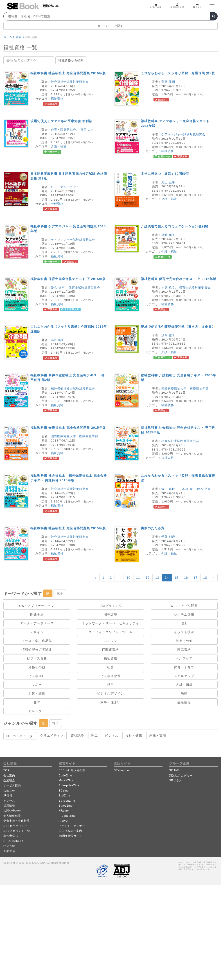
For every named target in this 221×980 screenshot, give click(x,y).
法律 (184, 693)
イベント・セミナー (72, 826)
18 (205, 578)
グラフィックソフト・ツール (110, 632)
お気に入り (156, 6)
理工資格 (184, 650)
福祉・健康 (134, 736)
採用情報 (9, 806)
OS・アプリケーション (37, 606)
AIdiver (64, 821)
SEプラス (176, 780)
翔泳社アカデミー (181, 776)
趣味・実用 (158, 736)
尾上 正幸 (168, 182)
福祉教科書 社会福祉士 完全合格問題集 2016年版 (68, 73)
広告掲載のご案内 (70, 831)
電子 (60, 593)
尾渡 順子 (168, 235)
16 (186, 578)
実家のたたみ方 (153, 528)
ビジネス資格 (37, 658)
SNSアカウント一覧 (17, 831)
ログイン (197, 6)
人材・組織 (184, 685)
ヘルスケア (184, 658)
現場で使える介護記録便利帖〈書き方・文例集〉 (178, 327)
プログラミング (110, 606)
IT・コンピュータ (20, 736)
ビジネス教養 (110, 676)
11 (138, 578)
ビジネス (112, 736)
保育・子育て (184, 667)
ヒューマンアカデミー (67, 187)
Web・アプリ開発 (184, 606)
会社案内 (9, 776)
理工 (184, 623)
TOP (6, 770)
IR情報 (8, 796)
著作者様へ (11, 836)
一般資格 (57, 204)
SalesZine (66, 806)
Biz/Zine (64, 796)
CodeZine (65, 776)
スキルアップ (184, 676)
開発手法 (37, 614)
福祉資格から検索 (71, 60)
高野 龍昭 (168, 82)
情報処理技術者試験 (37, 650)
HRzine (64, 811)
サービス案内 (12, 785)
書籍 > (20, 37)
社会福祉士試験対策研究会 (70, 82)
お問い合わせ (12, 811)
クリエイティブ (52, 736)
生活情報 (184, 702)
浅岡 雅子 (168, 335)
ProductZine (67, 816)
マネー (37, 685)
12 (148, 578)
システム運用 (184, 614)
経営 (110, 685)
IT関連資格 (110, 650)
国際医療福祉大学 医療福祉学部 (185, 389)
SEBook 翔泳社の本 (72, 770)
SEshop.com (123, 770)
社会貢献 (9, 846)
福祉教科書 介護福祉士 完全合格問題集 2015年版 (68, 428)
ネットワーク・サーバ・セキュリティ (110, 623)
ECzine (64, 791)
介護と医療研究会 (63, 130)
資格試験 (77, 736)
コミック (110, 641)
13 (157, 578)
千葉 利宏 (168, 537)
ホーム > (9, 37)
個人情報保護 (12, 816)
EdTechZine (67, 801)
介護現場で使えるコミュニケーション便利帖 (175, 226)
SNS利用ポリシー (15, 826)
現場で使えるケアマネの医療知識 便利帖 (61, 121)
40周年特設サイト (71, 836)
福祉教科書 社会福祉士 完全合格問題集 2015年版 (68, 528)
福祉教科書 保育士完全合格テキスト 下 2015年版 (68, 279)
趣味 (37, 702)
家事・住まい (110, 702)
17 (196, 578)
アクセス (9, 801)
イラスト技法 (184, 632)
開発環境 (110, 614)
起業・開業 (37, 693)
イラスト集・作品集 (37, 641)
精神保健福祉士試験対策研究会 (73, 389)
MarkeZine (66, 780)
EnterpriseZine (69, 785)
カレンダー (37, 711)
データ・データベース (37, 623)
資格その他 (37, 667)
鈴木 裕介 (204, 489)
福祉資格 (57, 99)
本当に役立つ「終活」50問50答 (165, 174)
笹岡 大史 (87, 130)
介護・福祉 (59, 146)
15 (176, 578)
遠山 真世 (168, 489)
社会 (110, 667)
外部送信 (9, 851)
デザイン (37, 632)
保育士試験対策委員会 (84, 288)
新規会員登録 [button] (177, 6)
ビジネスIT (37, 676)
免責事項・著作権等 (17, 821)
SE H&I (174, 770)
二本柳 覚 (186, 489)
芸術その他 (184, 641)
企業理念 (9, 780)
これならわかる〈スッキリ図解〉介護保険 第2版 (178, 73)
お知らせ (9, 791)
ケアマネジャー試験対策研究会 (183, 134)
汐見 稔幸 (58, 288)
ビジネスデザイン (110, 693)
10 (129, 578)
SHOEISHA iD (13, 841)
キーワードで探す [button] (110, 26)
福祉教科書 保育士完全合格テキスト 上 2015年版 (179, 279)
